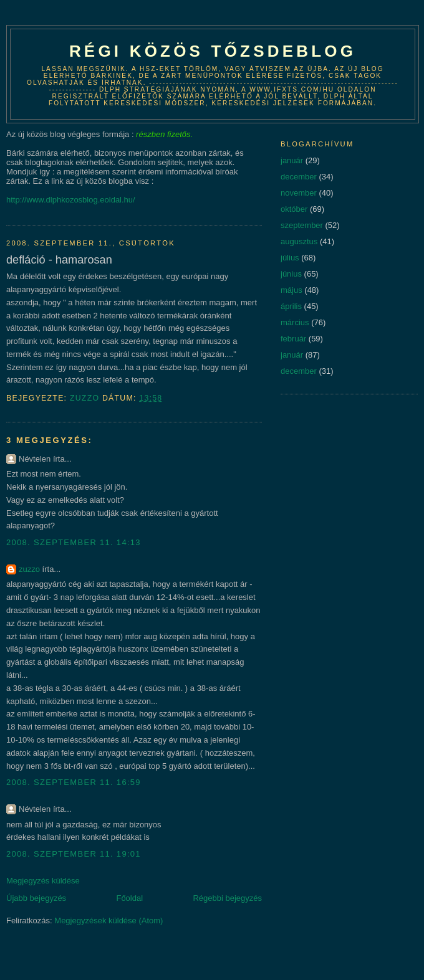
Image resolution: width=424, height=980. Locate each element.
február (293, 339)
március (295, 322)
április (291, 306)
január (292, 160)
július (290, 258)
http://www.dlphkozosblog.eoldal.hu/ (71, 200)
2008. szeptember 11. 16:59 (74, 782)
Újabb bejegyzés (36, 898)
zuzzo (29, 569)
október (294, 209)
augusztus (299, 241)
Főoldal (129, 898)
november (299, 193)
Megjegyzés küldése (43, 881)
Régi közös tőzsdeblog (213, 51)
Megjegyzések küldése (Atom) (108, 921)
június (291, 274)
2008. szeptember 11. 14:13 (74, 542)
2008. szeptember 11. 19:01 (74, 854)
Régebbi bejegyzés (227, 898)
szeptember (302, 225)
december (299, 177)
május (291, 290)
